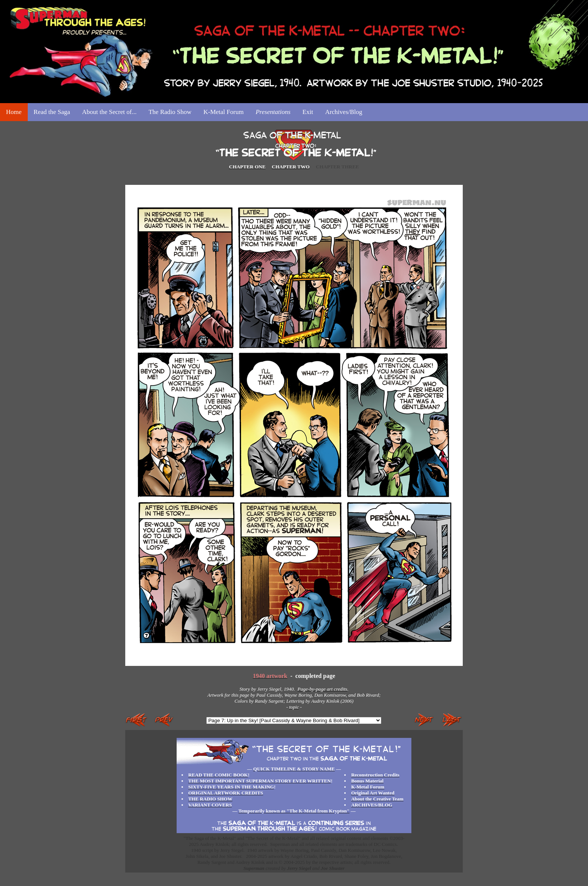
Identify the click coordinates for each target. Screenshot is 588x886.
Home (14, 112)
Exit (308, 112)
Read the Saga (52, 112)
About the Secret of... (109, 112)
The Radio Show (170, 112)
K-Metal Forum (223, 112)
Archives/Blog (344, 112)
